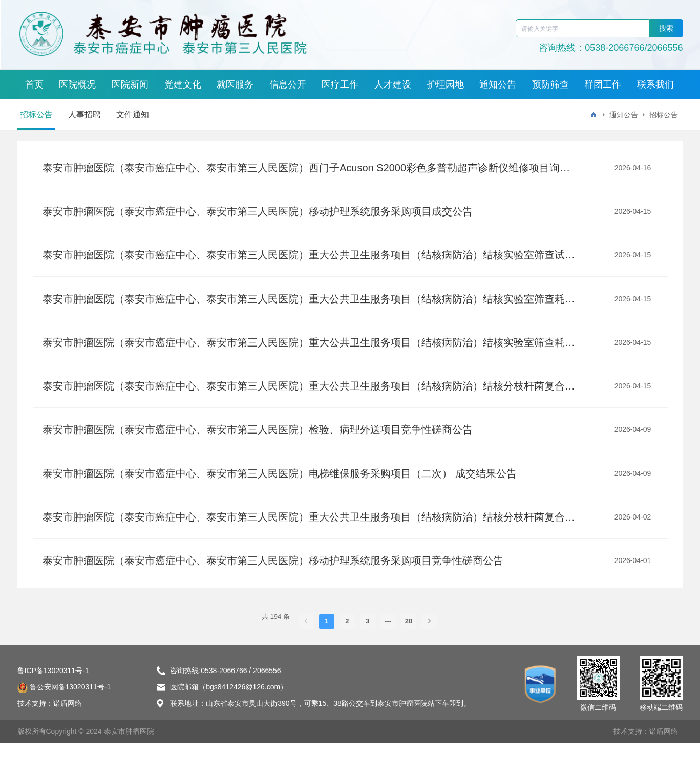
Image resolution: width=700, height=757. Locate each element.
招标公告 (36, 114)
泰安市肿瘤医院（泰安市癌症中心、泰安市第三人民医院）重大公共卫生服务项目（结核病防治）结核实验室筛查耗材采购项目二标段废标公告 (309, 304)
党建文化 (183, 84)
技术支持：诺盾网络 (646, 745)
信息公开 (288, 84)
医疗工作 (340, 84)
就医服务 (235, 84)
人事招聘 (84, 114)
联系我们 (655, 84)
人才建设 (393, 84)
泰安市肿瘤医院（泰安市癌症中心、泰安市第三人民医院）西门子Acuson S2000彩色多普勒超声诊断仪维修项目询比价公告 (309, 168)
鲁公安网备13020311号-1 (64, 701)
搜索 (666, 28)
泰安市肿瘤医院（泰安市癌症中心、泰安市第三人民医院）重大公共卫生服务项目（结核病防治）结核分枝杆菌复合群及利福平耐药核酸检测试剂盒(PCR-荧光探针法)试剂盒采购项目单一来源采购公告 (309, 529)
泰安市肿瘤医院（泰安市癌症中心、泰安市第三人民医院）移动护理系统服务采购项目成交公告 (259, 213)
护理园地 (446, 84)
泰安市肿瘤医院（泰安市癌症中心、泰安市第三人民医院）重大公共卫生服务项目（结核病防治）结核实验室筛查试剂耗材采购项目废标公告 (309, 258)
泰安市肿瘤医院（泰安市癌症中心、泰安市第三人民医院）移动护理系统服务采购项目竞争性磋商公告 (274, 574)
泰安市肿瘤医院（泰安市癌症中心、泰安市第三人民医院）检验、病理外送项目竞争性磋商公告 (259, 439)
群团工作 (603, 84)
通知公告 (498, 84)
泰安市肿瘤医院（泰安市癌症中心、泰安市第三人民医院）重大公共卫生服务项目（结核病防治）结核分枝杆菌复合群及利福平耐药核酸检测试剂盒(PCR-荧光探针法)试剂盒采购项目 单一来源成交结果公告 (309, 394)
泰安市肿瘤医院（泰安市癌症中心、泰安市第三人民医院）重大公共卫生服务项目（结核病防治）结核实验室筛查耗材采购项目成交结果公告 (309, 349)
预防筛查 (550, 84)
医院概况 (77, 84)
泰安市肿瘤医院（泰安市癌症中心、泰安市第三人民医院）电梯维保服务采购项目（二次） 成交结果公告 (281, 484)
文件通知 (133, 114)
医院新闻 (130, 84)
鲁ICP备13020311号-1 (53, 684)
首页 (34, 84)
